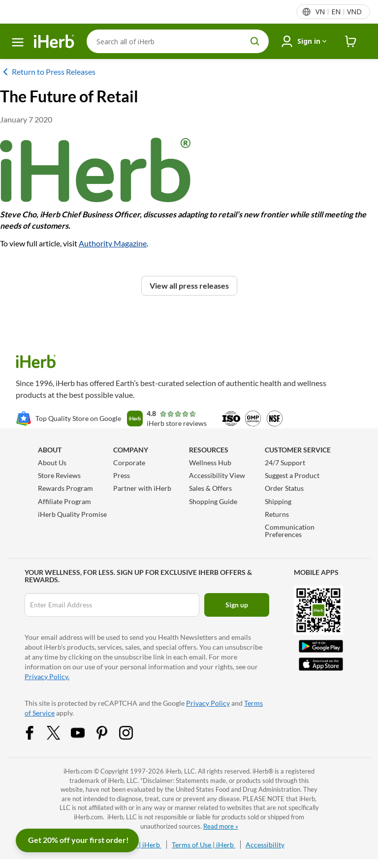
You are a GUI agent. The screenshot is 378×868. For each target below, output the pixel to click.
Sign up (237, 605)
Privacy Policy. (47, 676)
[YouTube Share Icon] (84, 732)
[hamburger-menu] (18, 42)
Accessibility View (217, 475)
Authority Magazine (113, 243)
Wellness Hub (210, 463)
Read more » (221, 826)
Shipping (278, 501)
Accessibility (265, 845)
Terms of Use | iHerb (204, 845)
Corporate (129, 463)
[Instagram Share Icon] (132, 732)
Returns (277, 514)
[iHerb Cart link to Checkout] (351, 42)
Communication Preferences (290, 531)
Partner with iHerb (142, 488)
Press (122, 475)
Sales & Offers (210, 488)
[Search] (178, 41)
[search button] (255, 41)
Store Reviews (59, 475)
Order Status (284, 488)
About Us (52, 463)
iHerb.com (78, 771)
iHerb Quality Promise (72, 514)
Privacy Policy (208, 703)
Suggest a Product (292, 475)
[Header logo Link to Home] (54, 42)
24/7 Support (285, 463)
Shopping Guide (213, 501)
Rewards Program (65, 488)
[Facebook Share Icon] (36, 732)
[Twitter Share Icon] (60, 732)
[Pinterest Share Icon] (108, 732)
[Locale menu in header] (338, 12)
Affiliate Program (64, 501)
